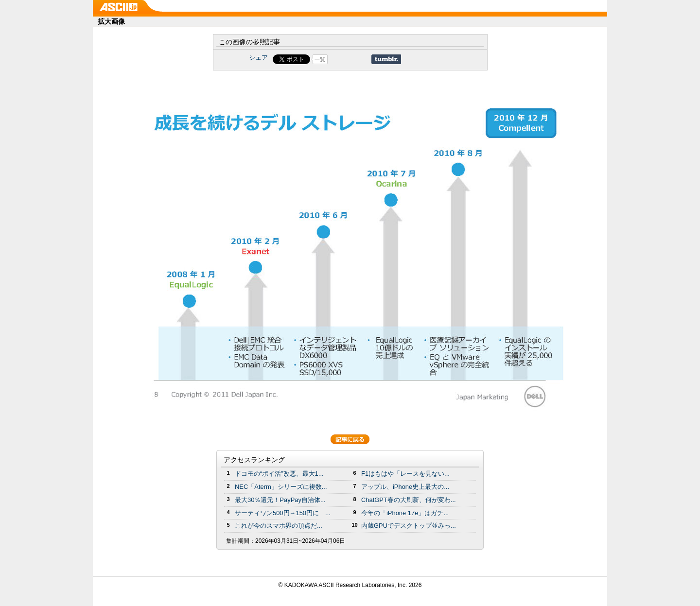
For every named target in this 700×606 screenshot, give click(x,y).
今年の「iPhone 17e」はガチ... (405, 513)
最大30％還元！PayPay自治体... (280, 500)
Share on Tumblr (386, 59)
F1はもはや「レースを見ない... (405, 474)
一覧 (320, 59)
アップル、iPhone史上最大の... (405, 487)
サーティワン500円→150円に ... (283, 513)
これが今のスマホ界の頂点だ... (279, 526)
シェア (258, 58)
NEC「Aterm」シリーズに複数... (281, 487)
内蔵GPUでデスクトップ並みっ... (409, 526)
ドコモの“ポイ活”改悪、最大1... (279, 474)
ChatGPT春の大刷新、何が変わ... (409, 500)
